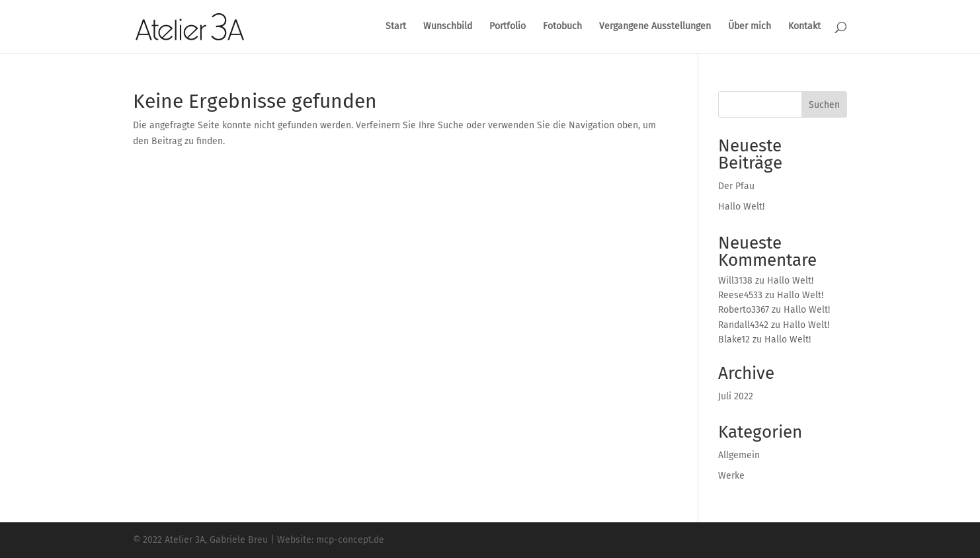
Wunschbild (448, 27)
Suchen (824, 105)
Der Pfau (736, 186)
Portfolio (508, 27)
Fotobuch (562, 27)
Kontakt (804, 27)
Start (396, 27)
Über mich (750, 27)
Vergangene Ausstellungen (655, 27)
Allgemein (739, 455)
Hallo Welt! (741, 207)
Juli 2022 (736, 396)
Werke (731, 476)
